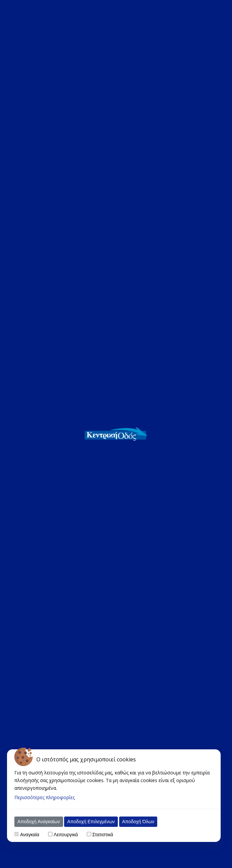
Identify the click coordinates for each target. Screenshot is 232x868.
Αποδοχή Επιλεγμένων (91, 822)
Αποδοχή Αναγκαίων (39, 822)
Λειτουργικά (66, 835)
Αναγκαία (30, 835)
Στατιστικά (103, 835)
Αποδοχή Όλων (138, 822)
